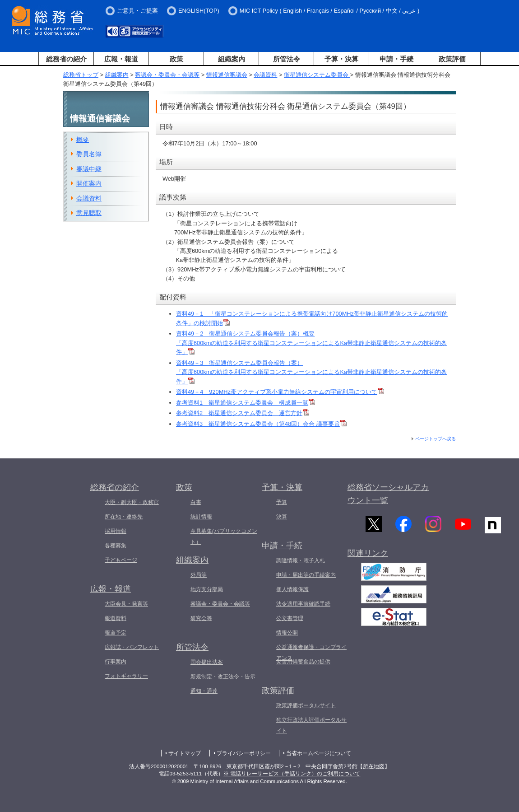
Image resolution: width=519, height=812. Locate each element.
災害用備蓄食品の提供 (303, 662)
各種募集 (116, 546)
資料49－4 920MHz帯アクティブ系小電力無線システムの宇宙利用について (280, 392)
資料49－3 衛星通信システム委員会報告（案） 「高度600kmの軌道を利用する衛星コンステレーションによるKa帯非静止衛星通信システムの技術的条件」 (311, 372)
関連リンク (368, 558)
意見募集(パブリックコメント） (224, 537)
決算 (282, 517)
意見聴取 (89, 213)
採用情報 (116, 531)
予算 (282, 502)
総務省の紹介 (66, 59)
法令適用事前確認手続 (303, 604)
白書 (196, 502)
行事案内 (116, 662)
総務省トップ (81, 75)
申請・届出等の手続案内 (306, 575)
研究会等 (201, 618)
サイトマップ (185, 753)
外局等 (199, 575)
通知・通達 (204, 691)
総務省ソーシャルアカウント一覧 (388, 494)
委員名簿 (89, 154)
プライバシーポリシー (244, 753)
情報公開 (287, 633)
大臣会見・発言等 (126, 604)
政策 (176, 59)
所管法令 (287, 59)
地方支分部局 (207, 589)
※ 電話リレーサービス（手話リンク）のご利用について (292, 774)
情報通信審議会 (227, 75)
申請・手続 (396, 59)
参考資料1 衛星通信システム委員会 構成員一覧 (246, 403)
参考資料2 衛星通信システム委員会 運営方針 (243, 413)
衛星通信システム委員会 (317, 75)
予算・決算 (341, 59)
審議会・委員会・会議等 (167, 75)
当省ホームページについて (319, 753)
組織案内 (232, 59)
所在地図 (374, 766)
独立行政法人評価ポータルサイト (311, 725)
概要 (83, 140)
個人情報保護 (292, 589)
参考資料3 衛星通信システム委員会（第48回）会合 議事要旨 (261, 424)
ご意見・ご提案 (137, 11)
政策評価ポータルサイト (306, 705)
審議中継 (89, 169)
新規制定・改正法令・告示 (223, 677)
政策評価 (452, 59)
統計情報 (201, 517)
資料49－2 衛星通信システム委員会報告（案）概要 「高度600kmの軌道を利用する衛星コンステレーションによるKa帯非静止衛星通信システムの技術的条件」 (311, 343)
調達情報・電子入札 (301, 560)
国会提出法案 (207, 662)
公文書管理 (290, 618)
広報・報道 (121, 59)
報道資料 (116, 618)
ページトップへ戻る (436, 439)
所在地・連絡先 (124, 517)
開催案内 (89, 183)
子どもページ (121, 560)
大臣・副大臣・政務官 (132, 502)
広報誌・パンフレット (132, 647)
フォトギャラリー (126, 676)
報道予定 (116, 633)
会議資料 (265, 75)
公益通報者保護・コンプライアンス (311, 653)
